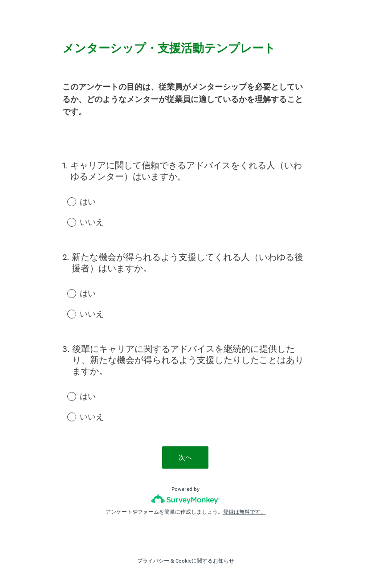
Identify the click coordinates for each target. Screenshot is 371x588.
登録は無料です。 (245, 512)
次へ (186, 457)
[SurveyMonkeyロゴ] (185, 499)
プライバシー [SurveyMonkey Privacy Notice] (153, 561)
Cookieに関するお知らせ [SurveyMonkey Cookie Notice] (205, 561)
